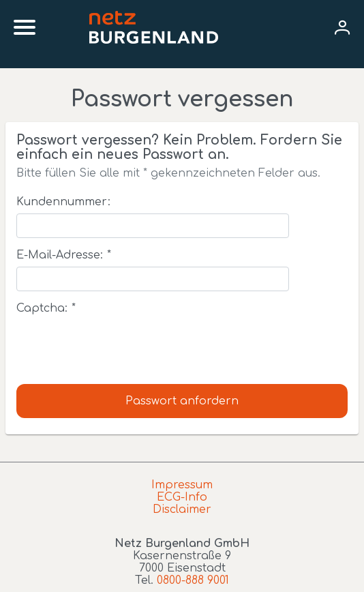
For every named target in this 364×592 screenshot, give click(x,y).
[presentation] (120, 346)
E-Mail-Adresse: (64, 255)
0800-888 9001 (193, 580)
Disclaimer (182, 509)
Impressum (182, 485)
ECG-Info (182, 497)
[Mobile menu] (25, 27)
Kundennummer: (63, 202)
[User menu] (342, 27)
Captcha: (46, 308)
